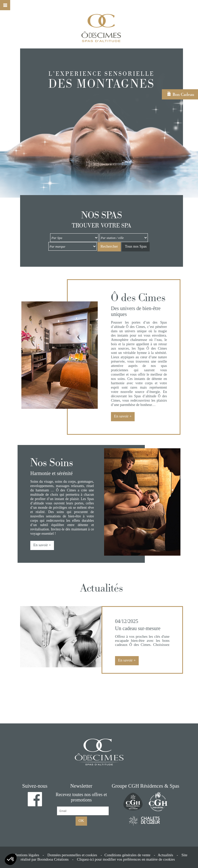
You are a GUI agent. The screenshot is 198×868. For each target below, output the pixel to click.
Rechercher (109, 246)
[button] (11, 859)
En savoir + (123, 416)
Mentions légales (26, 855)
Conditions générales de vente (127, 855)
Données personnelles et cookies (72, 855)
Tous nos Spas (136, 246)
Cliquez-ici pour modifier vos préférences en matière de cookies (126, 859)
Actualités (166, 855)
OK (81, 821)
